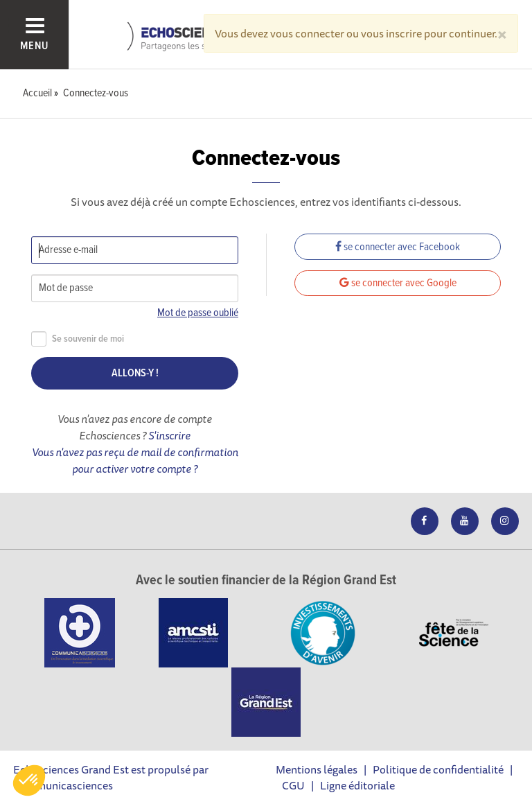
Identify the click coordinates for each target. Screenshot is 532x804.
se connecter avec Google (398, 283)
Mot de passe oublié (198, 313)
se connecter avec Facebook (398, 247)
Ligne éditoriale (357, 785)
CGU (293, 785)
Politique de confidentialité (438, 769)
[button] (29, 780)
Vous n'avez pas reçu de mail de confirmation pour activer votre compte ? (135, 460)
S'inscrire (169, 435)
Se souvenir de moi (78, 339)
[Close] (502, 33)
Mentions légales (317, 769)
